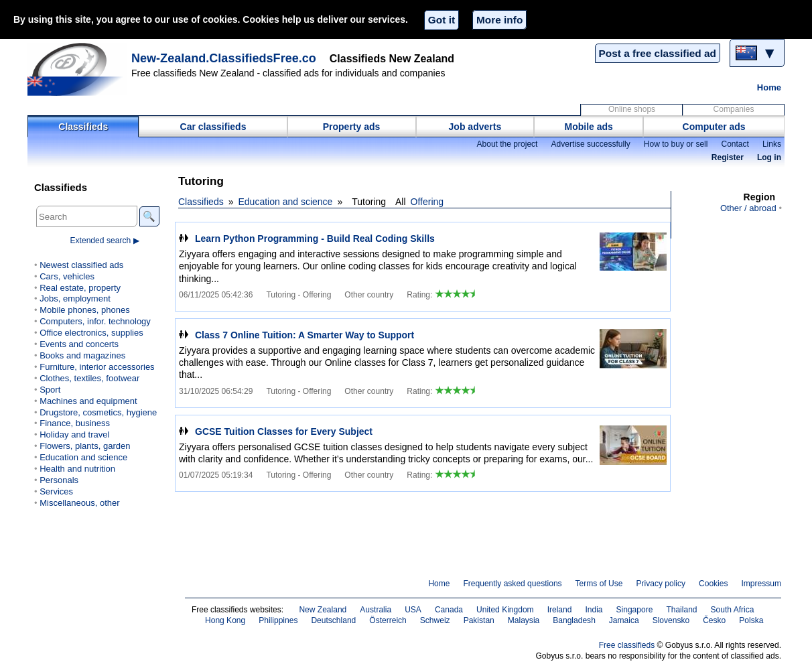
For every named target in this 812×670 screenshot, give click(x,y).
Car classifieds (213, 127)
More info (499, 20)
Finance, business (75, 423)
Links (772, 144)
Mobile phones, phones (85, 310)
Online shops (632, 109)
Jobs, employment (75, 298)
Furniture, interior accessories (97, 367)
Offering (427, 202)
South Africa (733, 610)
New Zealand (323, 610)
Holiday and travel (74, 434)
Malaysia (524, 620)
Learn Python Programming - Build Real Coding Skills (315, 239)
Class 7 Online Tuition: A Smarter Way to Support (304, 335)
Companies (734, 109)
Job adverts (475, 127)
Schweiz (435, 620)
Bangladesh (574, 620)
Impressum (762, 584)
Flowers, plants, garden (85, 446)
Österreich (388, 620)
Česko (714, 620)
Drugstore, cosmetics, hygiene (98, 412)
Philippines (278, 620)
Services (56, 491)
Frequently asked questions (512, 584)
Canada (449, 610)
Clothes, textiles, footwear (89, 378)
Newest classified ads (81, 265)
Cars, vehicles (67, 276)
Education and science (286, 202)
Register (728, 157)
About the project (507, 144)
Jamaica (624, 620)
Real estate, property (80, 288)
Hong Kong (225, 620)
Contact (735, 144)
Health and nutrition (77, 469)
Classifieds (83, 127)
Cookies (713, 584)
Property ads (352, 127)
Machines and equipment (88, 401)
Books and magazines (82, 355)
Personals (59, 480)
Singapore (635, 610)
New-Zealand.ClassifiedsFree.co (224, 58)
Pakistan (479, 620)
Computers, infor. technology (95, 321)
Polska (751, 620)
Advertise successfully (590, 144)
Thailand (681, 610)
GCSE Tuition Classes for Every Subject (284, 431)
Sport (50, 390)
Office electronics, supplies (91, 333)
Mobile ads (589, 127)
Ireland (560, 610)
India (594, 610)
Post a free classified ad (658, 53)
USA (413, 610)
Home (769, 87)
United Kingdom (505, 610)
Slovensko (671, 620)
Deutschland (333, 620)
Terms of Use (599, 584)
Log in (769, 157)
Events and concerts (79, 344)
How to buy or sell (676, 144)
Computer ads (714, 127)
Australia (376, 610)
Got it (442, 20)
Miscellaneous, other (79, 503)
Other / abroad (748, 208)
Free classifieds (627, 645)
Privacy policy (661, 584)
